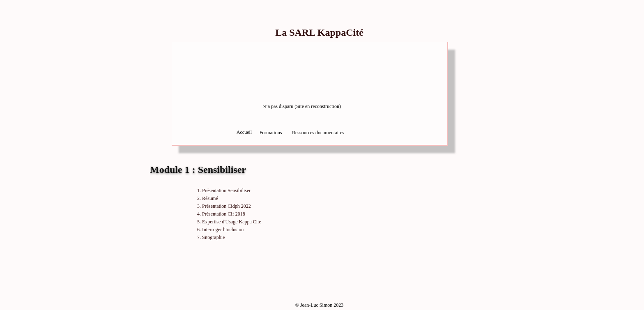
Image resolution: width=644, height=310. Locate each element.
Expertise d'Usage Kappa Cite (232, 222)
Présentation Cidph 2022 (227, 206)
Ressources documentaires (318, 133)
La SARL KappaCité (319, 32)
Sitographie (213, 237)
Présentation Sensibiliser (226, 191)
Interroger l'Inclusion (223, 230)
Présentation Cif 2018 (224, 214)
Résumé (210, 198)
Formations (271, 133)
